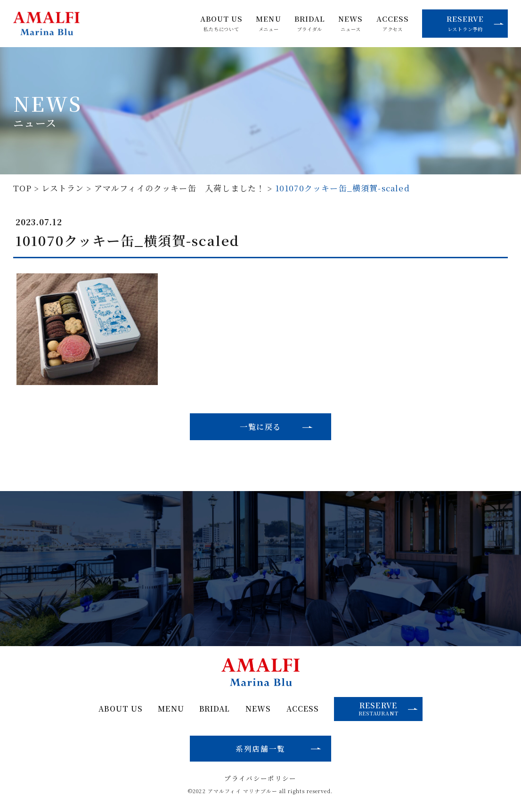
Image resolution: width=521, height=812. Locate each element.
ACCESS (393, 23)
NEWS (350, 23)
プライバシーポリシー (260, 779)
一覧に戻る (260, 427)
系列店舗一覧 (260, 748)
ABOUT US (221, 23)
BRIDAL (310, 23)
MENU (268, 23)
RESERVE (475, 23)
